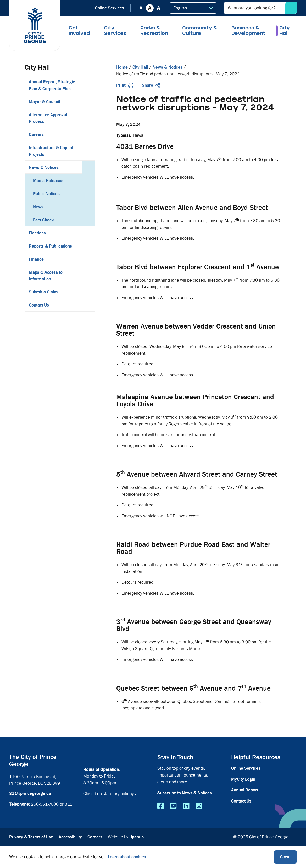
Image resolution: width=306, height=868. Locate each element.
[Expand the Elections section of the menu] (88, 233)
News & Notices (44, 168)
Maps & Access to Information (46, 276)
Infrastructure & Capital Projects (51, 151)
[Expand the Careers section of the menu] (88, 134)
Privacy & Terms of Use (31, 837)
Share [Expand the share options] (151, 85)
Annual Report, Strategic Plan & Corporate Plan (52, 85)
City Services (115, 31)
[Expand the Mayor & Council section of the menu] (88, 101)
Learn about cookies (127, 857)
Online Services (109, 8)
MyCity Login (243, 779)
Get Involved (79, 31)
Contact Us (39, 305)
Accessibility (70, 837)
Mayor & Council (44, 102)
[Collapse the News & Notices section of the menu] (88, 167)
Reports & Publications (50, 246)
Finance (36, 259)
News (38, 207)
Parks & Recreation (154, 31)
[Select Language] (193, 8)
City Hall (285, 31)
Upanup (137, 837)
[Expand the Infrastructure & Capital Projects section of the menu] (88, 151)
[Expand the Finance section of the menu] (88, 259)
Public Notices (46, 194)
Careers (36, 135)
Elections (37, 233)
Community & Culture (200, 31)
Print (125, 85)
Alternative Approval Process (48, 118)
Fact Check (43, 220)
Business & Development (248, 31)
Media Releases (48, 181)
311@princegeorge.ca (30, 793)
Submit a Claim (43, 292)
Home (122, 67)
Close (285, 857)
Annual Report (245, 790)
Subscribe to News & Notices (185, 793)
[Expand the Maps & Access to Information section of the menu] (88, 275)
